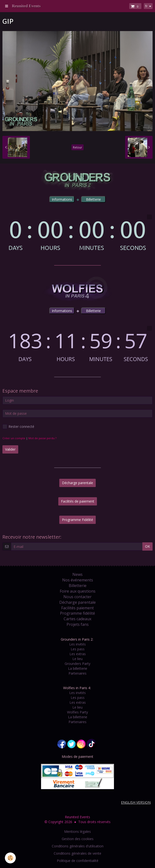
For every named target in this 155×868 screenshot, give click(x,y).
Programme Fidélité (77, 520)
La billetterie (78, 668)
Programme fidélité (77, 613)
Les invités (77, 644)
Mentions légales (77, 831)
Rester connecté (18, 427)
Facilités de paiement (78, 501)
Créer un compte (14, 438)
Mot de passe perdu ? (42, 438)
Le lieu (77, 659)
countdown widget (77, 233)
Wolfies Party (77, 712)
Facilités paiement (77, 608)
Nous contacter (77, 597)
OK (147, 546)
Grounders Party (77, 664)
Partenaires (77, 673)
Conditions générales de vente (77, 853)
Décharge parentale (77, 483)
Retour (77, 147)
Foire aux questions (78, 591)
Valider (10, 449)
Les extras (78, 654)
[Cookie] (10, 858)
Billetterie (78, 586)
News (77, 574)
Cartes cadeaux (77, 619)
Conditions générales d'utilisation (78, 846)
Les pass (78, 649)
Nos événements (78, 580)
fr (146, 6)
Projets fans (78, 624)
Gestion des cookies (78, 839)
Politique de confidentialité (78, 861)
